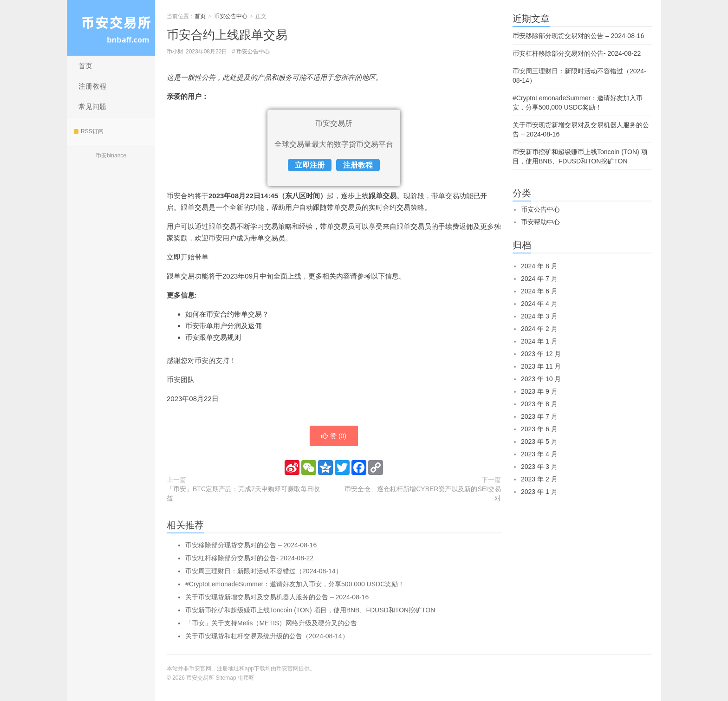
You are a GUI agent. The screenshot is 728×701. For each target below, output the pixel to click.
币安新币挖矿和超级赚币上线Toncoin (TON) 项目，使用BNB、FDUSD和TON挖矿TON (310, 610)
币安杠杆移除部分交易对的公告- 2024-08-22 (249, 558)
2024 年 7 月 (539, 279)
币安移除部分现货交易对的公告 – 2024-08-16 (251, 545)
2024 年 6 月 (539, 291)
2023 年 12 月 (541, 354)
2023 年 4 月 (539, 454)
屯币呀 (246, 678)
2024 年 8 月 (539, 266)
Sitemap (226, 678)
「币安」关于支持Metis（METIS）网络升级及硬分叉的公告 (271, 623)
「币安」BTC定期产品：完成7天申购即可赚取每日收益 (243, 493)
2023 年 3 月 (539, 467)
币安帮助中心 (540, 222)
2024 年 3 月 (539, 316)
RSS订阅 (89, 131)
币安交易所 (111, 28)
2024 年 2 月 (539, 329)
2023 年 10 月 (541, 379)
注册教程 (92, 86)
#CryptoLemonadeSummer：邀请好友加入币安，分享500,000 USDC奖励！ (295, 584)
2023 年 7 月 (539, 416)
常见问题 (92, 107)
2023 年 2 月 (539, 479)
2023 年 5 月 (539, 441)
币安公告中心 (231, 16)
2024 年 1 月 (539, 341)
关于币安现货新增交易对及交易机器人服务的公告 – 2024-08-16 (277, 597)
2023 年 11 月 (541, 366)
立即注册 (310, 165)
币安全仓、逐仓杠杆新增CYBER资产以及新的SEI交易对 (423, 493)
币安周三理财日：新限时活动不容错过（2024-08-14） (264, 571)
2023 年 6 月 (539, 429)
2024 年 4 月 (539, 304)
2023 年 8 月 (539, 404)
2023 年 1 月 (539, 492)
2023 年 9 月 (539, 391)
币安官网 (287, 669)
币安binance (111, 156)
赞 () (334, 436)
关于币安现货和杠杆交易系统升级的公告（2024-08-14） (267, 636)
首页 (85, 66)
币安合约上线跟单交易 (227, 35)
